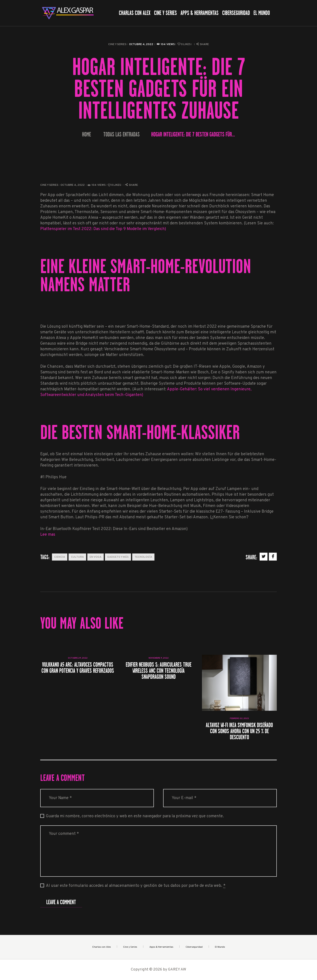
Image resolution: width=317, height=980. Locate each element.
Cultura (77, 557)
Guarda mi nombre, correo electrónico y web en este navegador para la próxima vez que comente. (135, 816)
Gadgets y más (118, 557)
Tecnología (143, 557)
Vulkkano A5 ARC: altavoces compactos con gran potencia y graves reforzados (78, 668)
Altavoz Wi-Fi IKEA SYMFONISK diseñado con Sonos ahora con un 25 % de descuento (239, 731)
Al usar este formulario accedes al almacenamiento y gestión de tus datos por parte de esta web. (136, 886)
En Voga (96, 557)
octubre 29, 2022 (78, 658)
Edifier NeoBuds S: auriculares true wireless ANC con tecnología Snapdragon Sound (159, 671)
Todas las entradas (122, 134)
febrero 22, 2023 (239, 719)
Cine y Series (117, 44)
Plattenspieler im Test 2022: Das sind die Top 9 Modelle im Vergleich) (103, 229)
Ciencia (60, 557)
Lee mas (48, 535)
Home (87, 135)
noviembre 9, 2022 (159, 658)
